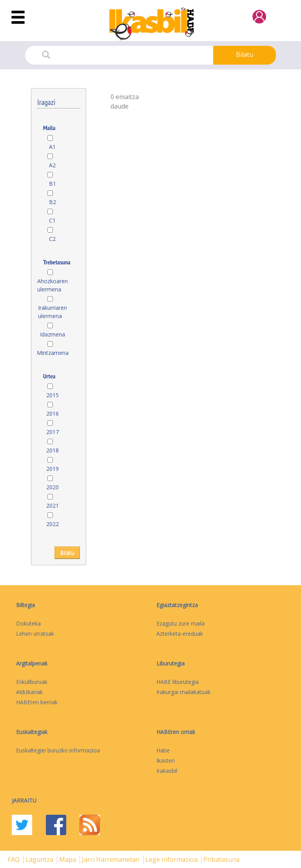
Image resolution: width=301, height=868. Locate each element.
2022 (53, 524)
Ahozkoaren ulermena (53, 285)
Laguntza (40, 859)
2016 (53, 413)
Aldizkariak (29, 692)
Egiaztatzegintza (177, 605)
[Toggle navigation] (18, 18)
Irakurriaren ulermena (53, 312)
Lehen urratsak (35, 634)
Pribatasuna (221, 859)
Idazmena (53, 334)
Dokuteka (28, 623)
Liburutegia (170, 663)
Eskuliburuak (32, 682)
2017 (53, 432)
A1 (52, 147)
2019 (53, 469)
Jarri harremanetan (112, 859)
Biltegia (25, 605)
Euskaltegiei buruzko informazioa (58, 750)
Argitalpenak (32, 663)
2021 (53, 505)
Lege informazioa (172, 859)
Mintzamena (53, 353)
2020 (53, 487)
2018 (53, 450)
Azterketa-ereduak (180, 634)
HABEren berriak (37, 702)
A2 (52, 165)
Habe (163, 750)
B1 (53, 184)
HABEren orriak (176, 732)
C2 (52, 239)
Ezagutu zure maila (180, 623)
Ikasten (166, 760)
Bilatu (245, 54)
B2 (53, 202)
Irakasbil (167, 771)
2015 (53, 395)
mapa (68, 859)
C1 (52, 220)
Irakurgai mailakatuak (183, 692)
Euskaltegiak (32, 732)
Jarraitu (24, 800)
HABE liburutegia (178, 682)
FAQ (15, 859)
